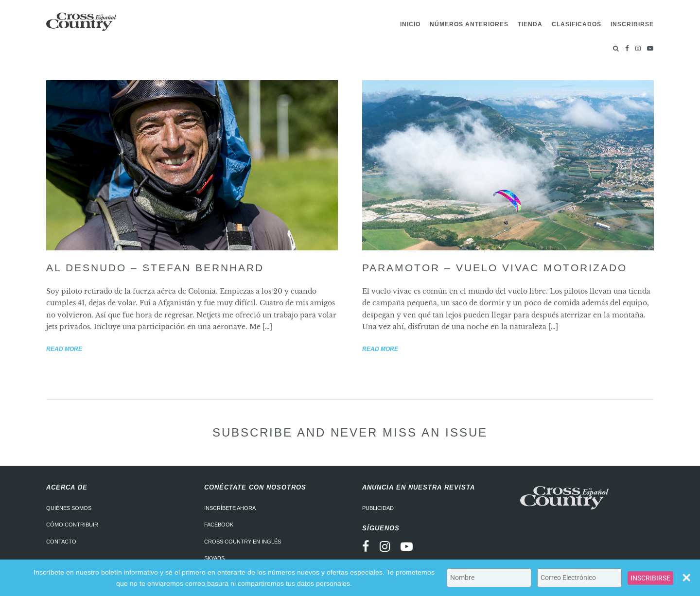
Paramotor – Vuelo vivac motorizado (495, 268)
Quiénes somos (69, 508)
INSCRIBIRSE (650, 578)
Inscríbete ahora (230, 508)
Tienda (530, 24)
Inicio (410, 24)
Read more (64, 349)
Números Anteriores (469, 24)
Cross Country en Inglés (243, 542)
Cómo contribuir (72, 525)
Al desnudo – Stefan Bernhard (155, 268)
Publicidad (378, 508)
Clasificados (577, 24)
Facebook (219, 525)
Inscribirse (632, 24)
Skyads (214, 558)
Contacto (61, 542)
